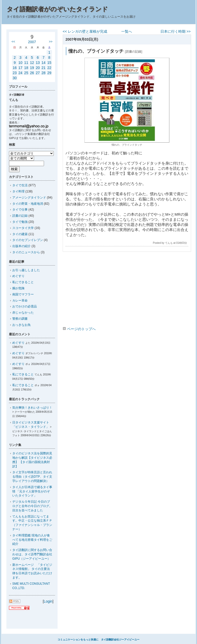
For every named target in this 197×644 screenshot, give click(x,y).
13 (38, 63)
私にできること (23, 282)
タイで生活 (20, 185)
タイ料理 (18, 191)
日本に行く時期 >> (176, 31)
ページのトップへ (79, 329)
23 (15, 73)
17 (20, 68)
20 (38, 68)
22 (49, 68)
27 (38, 73)
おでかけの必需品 (25, 306)
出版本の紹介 (21, 246)
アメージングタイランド (29, 198)
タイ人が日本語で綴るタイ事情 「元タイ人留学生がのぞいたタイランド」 (32, 491)
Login (48, 601)
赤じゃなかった (23, 313)
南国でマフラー (23, 294)
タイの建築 (20, 234)
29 (49, 73)
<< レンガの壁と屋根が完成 (85, 31)
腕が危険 (18, 288)
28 (43, 73)
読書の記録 (20, 216)
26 (32, 73)
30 (15, 78)
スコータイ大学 (23, 228)
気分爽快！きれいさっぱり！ (32, 408)
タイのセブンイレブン (28, 240)
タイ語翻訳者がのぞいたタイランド (57, 9)
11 (26, 63)
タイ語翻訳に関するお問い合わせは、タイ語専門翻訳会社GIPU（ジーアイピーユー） (32, 554)
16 (15, 68)
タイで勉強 (20, 222)
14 (43, 63)
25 (26, 73)
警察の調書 (20, 319)
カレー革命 (20, 301)
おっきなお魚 (21, 325)
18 (26, 68)
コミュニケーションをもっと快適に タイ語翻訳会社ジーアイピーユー (98, 640)
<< (13, 42)
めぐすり (18, 276)
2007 (32, 42)
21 (43, 68)
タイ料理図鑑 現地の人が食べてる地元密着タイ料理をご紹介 (32, 540)
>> (51, 42)
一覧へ (127, 31)
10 (20, 63)
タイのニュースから (26, 252)
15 (49, 63)
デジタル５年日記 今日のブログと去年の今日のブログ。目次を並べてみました (32, 506)
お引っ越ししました (26, 270)
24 (20, 73)
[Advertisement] (127, 290)
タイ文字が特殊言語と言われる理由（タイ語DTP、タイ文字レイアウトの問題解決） (32, 477)
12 (32, 63)
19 (32, 68)
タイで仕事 (20, 210)
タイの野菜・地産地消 (28, 204)
